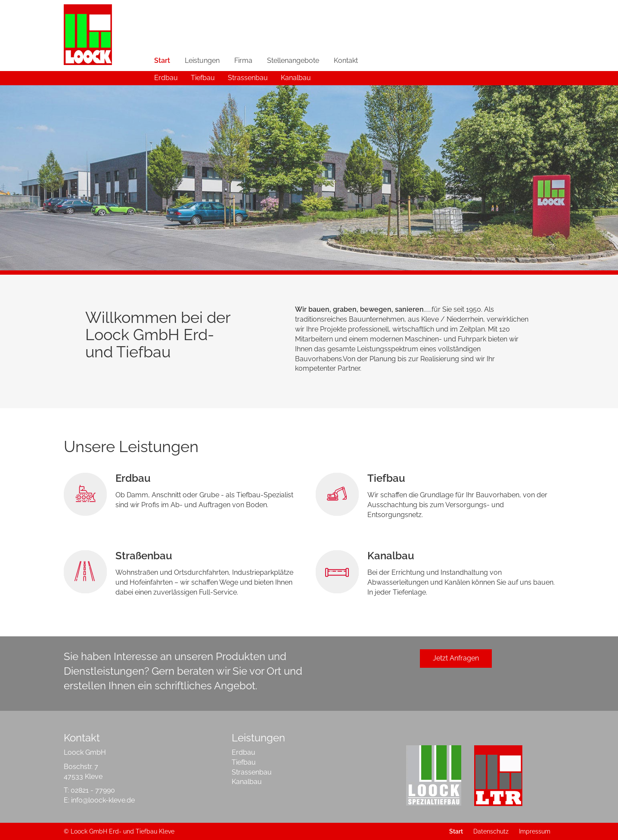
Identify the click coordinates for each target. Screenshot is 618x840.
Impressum (535, 831)
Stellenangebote (293, 60)
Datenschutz (491, 831)
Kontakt (346, 60)
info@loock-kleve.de (103, 800)
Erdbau (166, 78)
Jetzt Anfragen (456, 658)
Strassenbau (248, 78)
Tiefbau (203, 78)
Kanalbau (296, 78)
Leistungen (202, 60)
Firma (243, 60)
